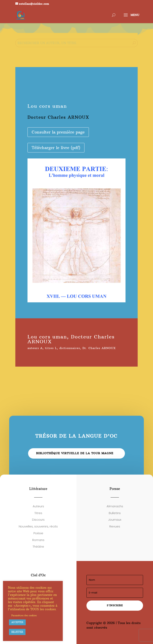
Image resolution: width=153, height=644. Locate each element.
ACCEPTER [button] (17, 622)
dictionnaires (70, 348)
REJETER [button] (17, 632)
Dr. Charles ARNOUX (99, 348)
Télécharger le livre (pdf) (56, 148)
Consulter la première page (58, 132)
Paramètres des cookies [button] (24, 615)
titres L (51, 348)
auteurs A (35, 348)
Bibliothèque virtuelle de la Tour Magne (75, 453)
